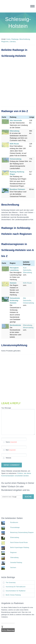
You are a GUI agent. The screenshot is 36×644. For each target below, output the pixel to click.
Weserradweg (28, 328)
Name (11, 442)
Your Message (6, 408)
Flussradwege (15, 527)
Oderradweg (14, 557)
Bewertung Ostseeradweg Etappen (22, 532)
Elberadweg (15, 131)
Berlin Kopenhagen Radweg (20, 547)
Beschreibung (25, 39)
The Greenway (11, 583)
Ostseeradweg (16, 159)
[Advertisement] (18, 84)
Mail (11, 450)
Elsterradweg (15, 537)
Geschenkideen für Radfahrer (16, 591)
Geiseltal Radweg (16, 563)
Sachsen (13, 568)
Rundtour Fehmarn (17, 189)
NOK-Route (27, 283)
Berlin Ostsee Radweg (13, 595)
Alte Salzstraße (16, 120)
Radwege (15, 39)
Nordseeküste (15, 325)
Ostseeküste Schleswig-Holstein (15, 300)
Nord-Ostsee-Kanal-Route (19, 542)
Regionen (5, 42)
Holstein (13, 283)
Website (8, 458)
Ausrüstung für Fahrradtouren (16, 587)
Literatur (13, 42)
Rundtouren (14, 522)
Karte (8, 39)
